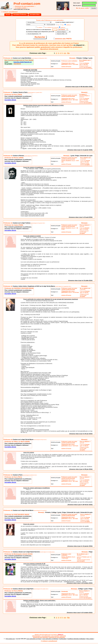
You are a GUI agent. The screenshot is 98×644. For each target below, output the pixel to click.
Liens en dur (63, 636)
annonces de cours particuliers (41, 637)
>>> (65, 53)
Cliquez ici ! (60, 634)
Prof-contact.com (46, 634)
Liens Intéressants (46, 636)
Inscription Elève (35, 14)
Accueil (8, 14)
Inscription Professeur (20, 14)
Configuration (63, 639)
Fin (68, 53)
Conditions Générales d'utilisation (76, 639)
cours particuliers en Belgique (50, 639)
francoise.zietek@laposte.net (23, 62)
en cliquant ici (79, 45)
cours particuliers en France (34, 639)
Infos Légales (90, 639)
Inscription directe (10, 100)
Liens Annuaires (55, 636)
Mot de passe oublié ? (83, 8)
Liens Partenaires (36, 636)
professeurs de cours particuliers (57, 637)
